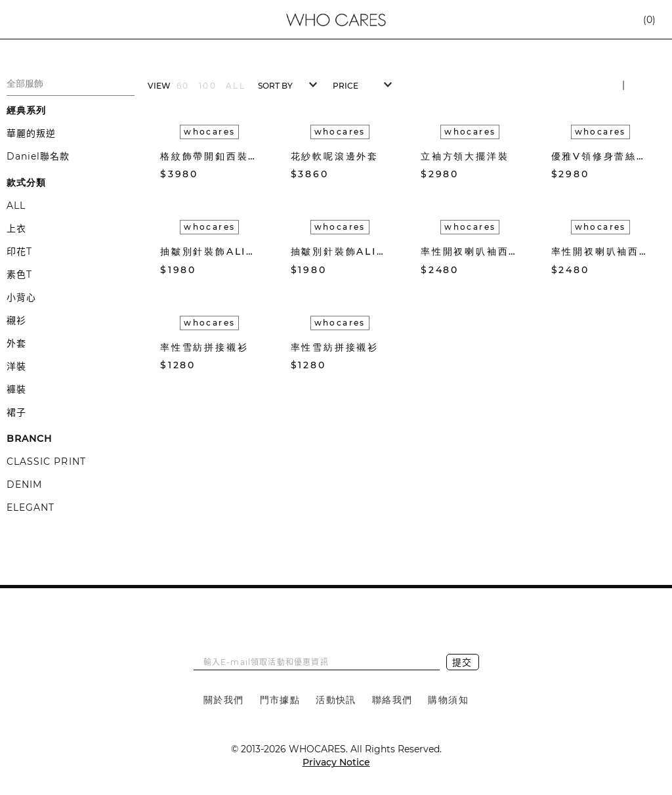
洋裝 (16, 366)
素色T (19, 274)
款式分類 (26, 183)
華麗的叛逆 (31, 133)
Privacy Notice (336, 762)
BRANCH (29, 439)
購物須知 (448, 700)
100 (208, 86)
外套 (16, 343)
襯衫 (16, 320)
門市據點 (280, 700)
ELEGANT (31, 507)
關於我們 (224, 700)
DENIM (24, 484)
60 (183, 86)
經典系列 (26, 110)
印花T (19, 251)
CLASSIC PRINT (46, 462)
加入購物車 (253, 174)
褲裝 (16, 389)
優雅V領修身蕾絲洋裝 (601, 156)
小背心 (21, 297)
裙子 (16, 412)
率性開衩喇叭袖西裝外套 (470, 251)
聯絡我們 (392, 700)
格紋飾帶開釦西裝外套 (210, 156)
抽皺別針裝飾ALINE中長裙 (210, 251)
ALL (16, 205)
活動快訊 (336, 700)
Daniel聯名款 (38, 156)
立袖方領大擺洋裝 (465, 156)
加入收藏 (233, 174)
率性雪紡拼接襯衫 (204, 347)
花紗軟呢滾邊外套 (335, 156)
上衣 (16, 228)
